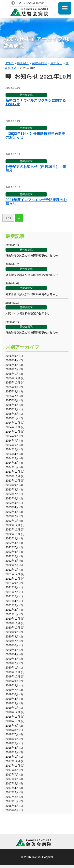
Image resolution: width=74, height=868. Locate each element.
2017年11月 (13, 766)
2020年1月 (12, 668)
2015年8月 (12, 810)
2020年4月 (12, 654)
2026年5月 (12, 356)
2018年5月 (12, 743)
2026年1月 (12, 374)
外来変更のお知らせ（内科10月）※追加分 (36, 168)
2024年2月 (12, 463)
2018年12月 (13, 712)
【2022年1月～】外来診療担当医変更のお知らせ (35, 135)
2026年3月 (12, 365)
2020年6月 (12, 645)
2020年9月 (12, 632)
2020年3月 (12, 659)
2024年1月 (12, 467)
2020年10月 (13, 628)
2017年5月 (12, 783)
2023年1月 (12, 521)
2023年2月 (12, 516)
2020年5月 (12, 650)
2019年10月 (13, 676)
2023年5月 (12, 503)
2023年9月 (12, 485)
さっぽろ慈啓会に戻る (33, 3)
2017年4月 (12, 788)
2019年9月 (12, 681)
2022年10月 (13, 534)
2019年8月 (12, 685)
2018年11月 (13, 717)
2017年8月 (12, 770)
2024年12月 (13, 423)
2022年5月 (12, 556)
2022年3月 (12, 561)
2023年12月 (13, 472)
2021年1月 (12, 614)
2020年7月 (12, 641)
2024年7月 (12, 441)
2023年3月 (12, 512)
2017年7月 (12, 775)
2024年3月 (12, 458)
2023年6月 (12, 498)
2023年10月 (13, 481)
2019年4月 (12, 699)
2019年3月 (12, 703)
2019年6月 (12, 694)
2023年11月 (13, 476)
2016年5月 (12, 806)
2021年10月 (13, 579)
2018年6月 (12, 739)
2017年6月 (12, 779)
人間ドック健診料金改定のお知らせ (28, 313)
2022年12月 (13, 525)
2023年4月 (12, 507)
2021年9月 (12, 583)
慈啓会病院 (26, 95)
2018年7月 (12, 734)
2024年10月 (13, 432)
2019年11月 (13, 672)
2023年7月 (12, 494)
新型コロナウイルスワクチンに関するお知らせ (36, 102)
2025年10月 (13, 382)
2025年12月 (13, 378)
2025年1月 (12, 418)
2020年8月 (12, 636)
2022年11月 (13, 529)
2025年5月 (12, 405)
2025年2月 (12, 414)
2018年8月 (12, 730)
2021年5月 (12, 596)
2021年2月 (12, 610)
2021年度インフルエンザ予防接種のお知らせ (36, 202)
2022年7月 (12, 547)
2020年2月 (12, 663)
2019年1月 (12, 708)
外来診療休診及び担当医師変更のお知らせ (32, 256)
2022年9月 (12, 538)
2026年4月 (12, 360)
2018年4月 (12, 748)
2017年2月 (12, 797)
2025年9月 (12, 387)
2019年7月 (12, 690)
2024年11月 (13, 427)
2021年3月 (12, 605)
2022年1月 (12, 570)
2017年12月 (13, 761)
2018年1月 (12, 757)
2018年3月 (12, 752)
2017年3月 (12, 792)
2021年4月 (12, 601)
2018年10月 (13, 721)
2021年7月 (12, 592)
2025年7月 (12, 396)
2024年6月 (12, 445)
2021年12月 (13, 574)
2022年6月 (12, 552)
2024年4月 (12, 454)
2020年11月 (13, 623)
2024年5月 (12, 449)
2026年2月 (12, 369)
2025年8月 (12, 391)
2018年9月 (12, 726)
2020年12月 (13, 619)
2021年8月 (12, 587)
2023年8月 (12, 489)
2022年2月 (12, 565)
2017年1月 (12, 801)
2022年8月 (12, 543)
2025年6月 (12, 400)
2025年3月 (12, 409)
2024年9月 (12, 436)
